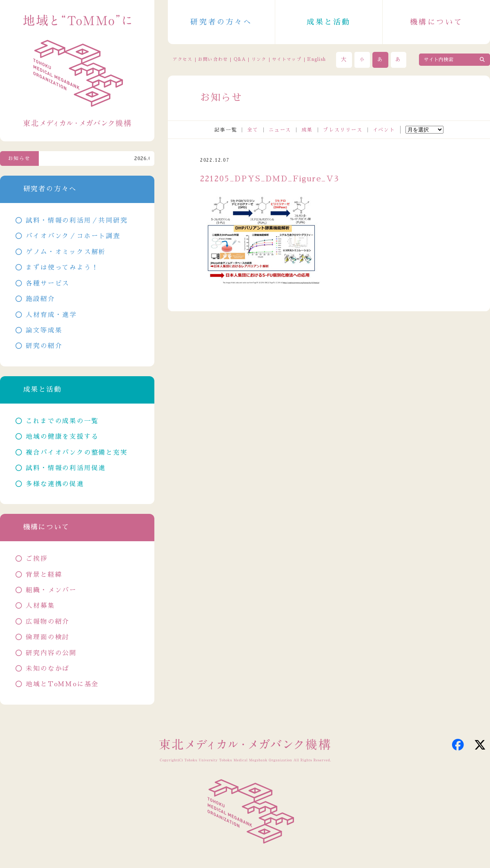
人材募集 (40, 606)
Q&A (240, 59)
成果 (307, 130)
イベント (384, 130)
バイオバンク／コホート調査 (73, 236)
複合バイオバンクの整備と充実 (77, 453)
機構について (437, 22)
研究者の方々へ (221, 22)
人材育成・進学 (51, 315)
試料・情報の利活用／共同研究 (77, 221)
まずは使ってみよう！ (62, 268)
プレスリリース (343, 130)
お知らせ (19, 158)
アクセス (183, 59)
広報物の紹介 (48, 622)
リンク (259, 59)
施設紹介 (40, 299)
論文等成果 (44, 330)
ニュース (280, 130)
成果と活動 (329, 22)
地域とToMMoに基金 (62, 684)
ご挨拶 (37, 559)
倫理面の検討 (48, 637)
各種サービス (48, 283)
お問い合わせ (213, 59)
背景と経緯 (44, 575)
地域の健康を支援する (62, 437)
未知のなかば (48, 669)
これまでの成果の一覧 (62, 421)
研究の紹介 (44, 346)
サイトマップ (287, 59)
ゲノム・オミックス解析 (66, 252)
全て (253, 130)
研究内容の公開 (51, 653)
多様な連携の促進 (55, 484)
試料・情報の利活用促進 (66, 468)
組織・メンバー (51, 590)
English (316, 59)
